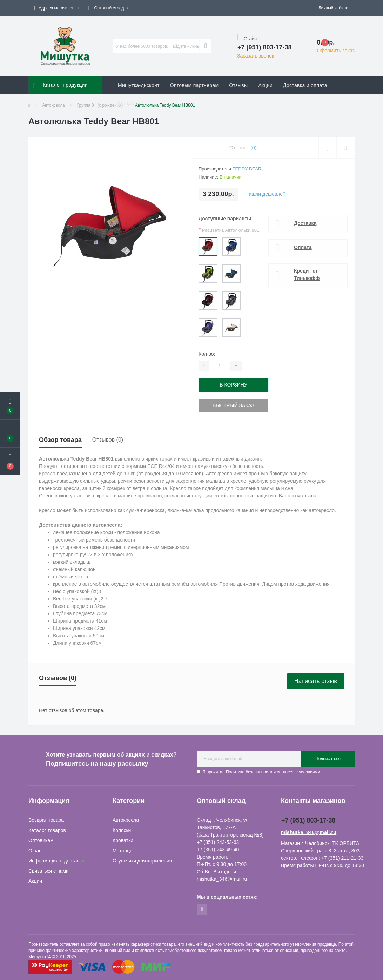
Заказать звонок (256, 56)
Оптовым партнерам (194, 85)
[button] (56, 8)
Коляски (122, 830)
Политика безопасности (249, 772)
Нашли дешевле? (265, 194)
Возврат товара (46, 820)
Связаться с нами (49, 871)
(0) (253, 148)
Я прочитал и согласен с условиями (261, 772)
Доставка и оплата (305, 85)
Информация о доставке (56, 861)
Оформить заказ (336, 51)
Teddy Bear (247, 169)
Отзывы (238, 85)
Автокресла (126, 820)
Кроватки (123, 840)
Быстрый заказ (233, 405)
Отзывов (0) (108, 440)
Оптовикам (41, 840)
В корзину (233, 385)
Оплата (303, 247)
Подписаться (328, 759)
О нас (35, 851)
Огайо (247, 39)
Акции (265, 85)
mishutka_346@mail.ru (309, 832)
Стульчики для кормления (142, 861)
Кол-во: (207, 354)
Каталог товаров (47, 830)
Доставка (305, 223)
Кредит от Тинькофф (307, 274)
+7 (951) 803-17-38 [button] (308, 820)
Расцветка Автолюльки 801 (229, 230)
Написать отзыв (316, 681)
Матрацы (123, 851)
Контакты (129, 103)
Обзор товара (60, 440)
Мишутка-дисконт (139, 85)
